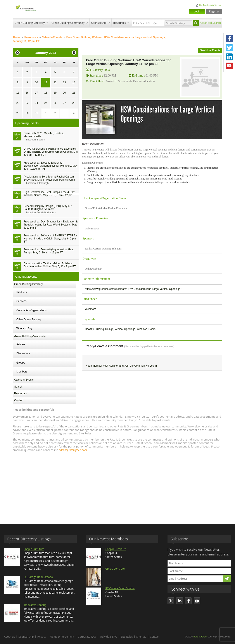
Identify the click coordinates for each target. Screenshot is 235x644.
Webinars (90, 309)
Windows (142, 329)
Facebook (229, 39)
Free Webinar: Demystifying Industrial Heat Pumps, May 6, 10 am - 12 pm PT (49, 251)
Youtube (229, 66)
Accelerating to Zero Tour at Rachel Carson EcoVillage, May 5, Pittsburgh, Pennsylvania (49, 178)
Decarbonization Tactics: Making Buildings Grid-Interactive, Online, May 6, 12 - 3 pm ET (50, 265)
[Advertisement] (117, 486)
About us (9, 637)
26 (55, 103)
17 (36, 93)
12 (55, 82)
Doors (152, 329)
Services (21, 301)
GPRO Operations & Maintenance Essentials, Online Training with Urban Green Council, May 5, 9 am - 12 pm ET (51, 152)
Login (197, 11)
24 (36, 103)
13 (64, 82)
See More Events (210, 50)
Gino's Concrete (115, 569)
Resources (120, 23)
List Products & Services (211, 5)
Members (22, 372)
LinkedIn (229, 57)
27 (64, 103)
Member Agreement (62, 637)
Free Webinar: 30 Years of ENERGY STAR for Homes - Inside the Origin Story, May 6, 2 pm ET (50, 239)
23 (27, 103)
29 (18, 113)
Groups (21, 363)
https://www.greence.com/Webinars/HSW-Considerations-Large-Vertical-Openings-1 (134, 289)
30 (27, 113)
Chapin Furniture (34, 549)
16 (27, 93)
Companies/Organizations (31, 310)
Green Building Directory (30, 23)
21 (74, 93)
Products (22, 292)
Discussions (23, 354)
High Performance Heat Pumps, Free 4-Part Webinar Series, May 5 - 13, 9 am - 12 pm (49, 194)
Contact (19, 400)
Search (18, 387)
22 (18, 103)
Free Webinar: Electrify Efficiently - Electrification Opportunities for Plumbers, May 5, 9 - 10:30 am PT (51, 166)
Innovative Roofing (35, 605)
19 (55, 93)
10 (36, 82)
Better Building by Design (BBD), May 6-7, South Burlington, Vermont (48, 208)
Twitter (229, 48)
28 (74, 103)
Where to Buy (24, 328)
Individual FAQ (108, 637)
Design (109, 329)
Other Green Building (29, 319)
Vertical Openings (125, 329)
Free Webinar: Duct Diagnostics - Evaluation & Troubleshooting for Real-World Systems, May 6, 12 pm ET (51, 225)
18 (46, 93)
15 (18, 93)
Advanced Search (210, 23)
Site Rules (127, 637)
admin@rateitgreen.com (73, 450)
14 (74, 82)
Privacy (42, 637)
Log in (153, 366)
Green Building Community (68, 23)
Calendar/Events (52, 37)
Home (17, 37)
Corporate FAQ (87, 637)
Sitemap (141, 637)
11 (46, 82)
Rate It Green (201, 636)
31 (36, 113)
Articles (21, 344)
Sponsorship (99, 23)
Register (214, 11)
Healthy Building (94, 329)
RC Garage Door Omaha (38, 577)
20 (64, 93)
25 (46, 103)
